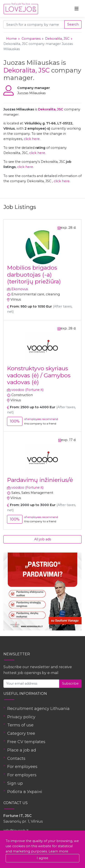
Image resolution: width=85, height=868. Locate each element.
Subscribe (70, 684)
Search (73, 24)
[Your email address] (31, 684)
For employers (22, 775)
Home (11, 39)
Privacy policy (21, 717)
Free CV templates (26, 742)
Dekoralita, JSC (58, 39)
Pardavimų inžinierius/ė (40, 480)
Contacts (16, 758)
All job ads (43, 539)
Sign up (15, 783)
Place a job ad (22, 750)
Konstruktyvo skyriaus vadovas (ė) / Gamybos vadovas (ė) (39, 375)
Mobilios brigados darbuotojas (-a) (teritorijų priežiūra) (34, 274)
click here (37, 153)
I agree (42, 858)
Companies (31, 39)
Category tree (21, 733)
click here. (32, 139)
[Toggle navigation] (77, 9)
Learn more (58, 851)
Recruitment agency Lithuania (38, 709)
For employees (22, 767)
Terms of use (20, 725)
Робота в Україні (25, 792)
